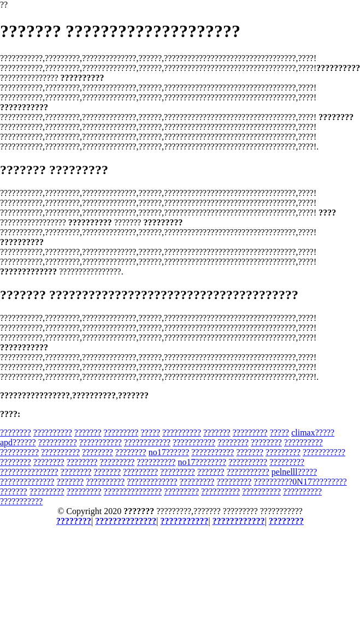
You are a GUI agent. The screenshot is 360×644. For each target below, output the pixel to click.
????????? (121, 433)
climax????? (313, 433)
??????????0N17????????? (300, 482)
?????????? (53, 433)
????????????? (152, 482)
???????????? (147, 442)
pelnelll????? (294, 472)
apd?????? (18, 442)
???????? (16, 433)
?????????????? (27, 482)
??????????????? (29, 472)
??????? (88, 433)
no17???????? (202, 462)
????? (150, 433)
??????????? (101, 442)
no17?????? (169, 452)
